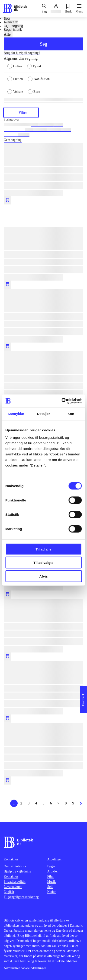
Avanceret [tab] (11, 22)
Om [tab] (71, 414)
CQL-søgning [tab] (13, 26)
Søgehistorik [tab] (13, 30)
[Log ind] (56, 8)
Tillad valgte (43, 563)
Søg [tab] (7, 19)
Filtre (21, 112)
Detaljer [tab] (44, 414)
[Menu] (79, 8)
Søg (43, 44)
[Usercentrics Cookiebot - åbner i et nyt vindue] (62, 401)
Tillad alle (43, 549)
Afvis (43, 576)
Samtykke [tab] (16, 414)
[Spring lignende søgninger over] (43, 120)
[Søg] (44, 8)
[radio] (17, 66)
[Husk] (68, 8)
